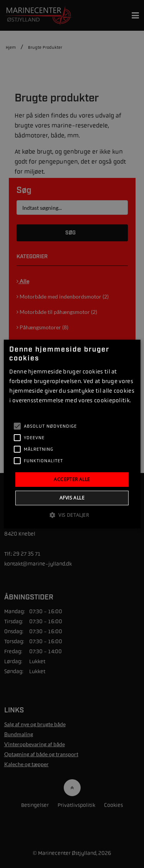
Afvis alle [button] (72, 498)
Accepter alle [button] (72, 479)
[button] (72, 515)
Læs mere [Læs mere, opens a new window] (19, 410)
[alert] (72, 434)
